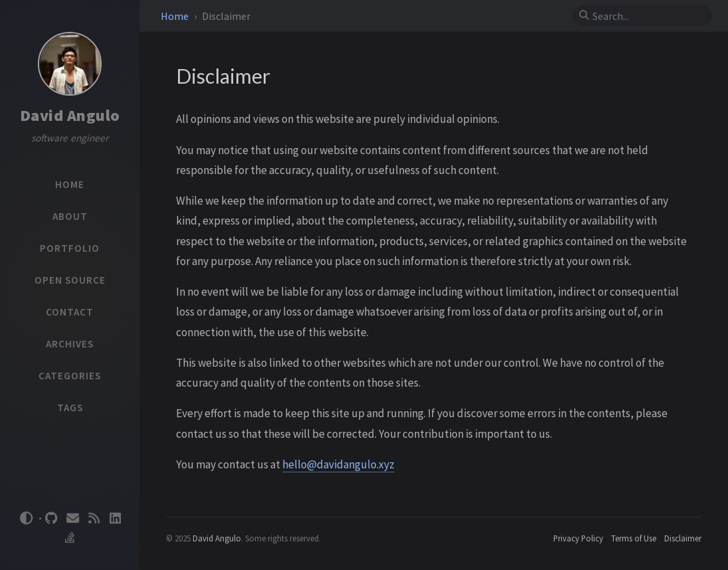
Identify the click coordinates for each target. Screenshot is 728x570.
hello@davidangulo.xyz (338, 464)
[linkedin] (116, 519)
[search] (648, 16)
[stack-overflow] (70, 538)
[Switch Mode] (26, 518)
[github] (52, 519)
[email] (73, 519)
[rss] (94, 519)
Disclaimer (683, 538)
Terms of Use (634, 538)
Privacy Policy (578, 538)
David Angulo (70, 115)
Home (176, 16)
